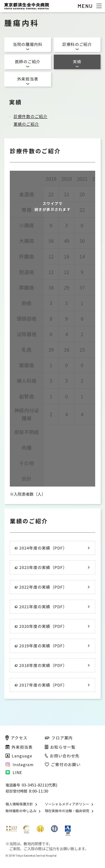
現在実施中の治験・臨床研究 (67, 811)
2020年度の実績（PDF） (41, 626)
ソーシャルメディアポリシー (67, 804)
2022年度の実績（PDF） (41, 587)
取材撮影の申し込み (21, 811)
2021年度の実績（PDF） (41, 607)
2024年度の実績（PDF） (41, 548)
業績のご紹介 (26, 124)
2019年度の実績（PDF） (41, 646)
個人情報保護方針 (19, 804)
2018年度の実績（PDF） (41, 665)
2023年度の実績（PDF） (41, 567)
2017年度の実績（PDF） (41, 685)
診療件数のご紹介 (31, 116)
